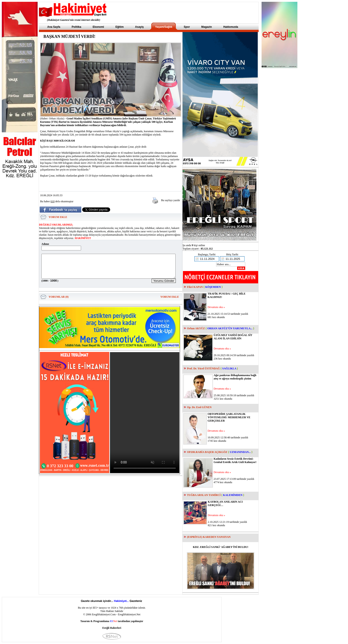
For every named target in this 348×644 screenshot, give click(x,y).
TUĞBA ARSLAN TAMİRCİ (204, 495)
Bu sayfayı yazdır (171, 200)
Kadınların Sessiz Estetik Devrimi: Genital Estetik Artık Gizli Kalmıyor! (235, 460)
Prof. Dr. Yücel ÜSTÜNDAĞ (203, 368)
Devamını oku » (216, 307)
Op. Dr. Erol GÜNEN (199, 407)
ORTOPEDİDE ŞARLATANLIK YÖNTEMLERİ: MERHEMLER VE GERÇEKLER (229, 417)
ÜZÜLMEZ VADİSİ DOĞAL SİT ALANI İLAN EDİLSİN (233, 337)
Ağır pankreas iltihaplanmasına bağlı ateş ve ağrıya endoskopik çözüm (235, 377)
